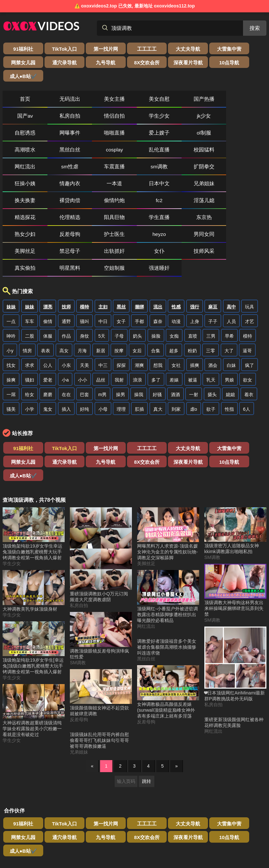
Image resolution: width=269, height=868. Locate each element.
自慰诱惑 (134, 102)
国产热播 (172, 85)
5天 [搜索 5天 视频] (102, 272)
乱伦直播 (172, 119)
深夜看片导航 (85, 63)
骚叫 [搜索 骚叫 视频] (84, 257)
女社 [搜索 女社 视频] (176, 301)
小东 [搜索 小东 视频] (66, 301)
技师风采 (21, 204)
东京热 (172, 170)
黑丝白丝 (97, 119)
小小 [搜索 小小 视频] (83, 316)
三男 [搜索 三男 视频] (211, 272)
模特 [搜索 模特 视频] (248, 272)
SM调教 (78, 585)
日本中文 (21, 153)
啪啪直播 (210, 102)
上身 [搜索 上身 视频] (195, 257)
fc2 (210, 153)
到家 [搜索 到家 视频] (176, 345)
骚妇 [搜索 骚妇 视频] (30, 316)
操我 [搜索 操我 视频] (139, 330)
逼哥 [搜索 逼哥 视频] (247, 286)
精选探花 (21, 170)
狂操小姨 (172, 136)
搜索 (255, 28)
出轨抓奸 (210, 187)
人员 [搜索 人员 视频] (231, 257)
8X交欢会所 (52, 63)
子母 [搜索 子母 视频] (119, 272)
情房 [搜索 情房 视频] (27, 286)
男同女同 (97, 187)
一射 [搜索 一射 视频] (194, 330)
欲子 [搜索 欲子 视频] (211, 345)
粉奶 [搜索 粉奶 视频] (192, 286)
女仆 (247, 187)
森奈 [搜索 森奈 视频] (158, 257)
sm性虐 (22, 136)
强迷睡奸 (172, 204)
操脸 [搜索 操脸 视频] (156, 272)
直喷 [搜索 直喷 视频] (193, 272)
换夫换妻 (97, 153)
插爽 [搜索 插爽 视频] (195, 301)
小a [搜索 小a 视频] (65, 316)
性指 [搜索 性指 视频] (229, 345)
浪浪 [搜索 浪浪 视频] (137, 316)
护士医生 (21, 187)
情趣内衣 (210, 136)
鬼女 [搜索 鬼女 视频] (48, 345)
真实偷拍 (59, 204)
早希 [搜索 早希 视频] (229, 272)
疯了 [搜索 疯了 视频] (250, 301)
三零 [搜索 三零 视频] (211, 286)
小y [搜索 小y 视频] (10, 286)
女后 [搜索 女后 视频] (137, 286)
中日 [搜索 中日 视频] (103, 257)
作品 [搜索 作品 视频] (66, 272)
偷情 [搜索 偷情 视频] (48, 257)
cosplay (134, 119)
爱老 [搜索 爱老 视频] (48, 316)
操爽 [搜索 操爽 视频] (11, 316)
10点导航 (118, 63)
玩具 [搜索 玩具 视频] (250, 242)
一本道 (247, 136)
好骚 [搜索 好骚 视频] (157, 330)
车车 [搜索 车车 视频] (30, 257)
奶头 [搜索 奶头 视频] (137, 272)
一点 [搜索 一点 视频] (11, 257)
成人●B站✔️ (151, 63)
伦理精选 (59, 170)
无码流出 (59, 85)
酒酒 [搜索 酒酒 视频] (175, 330)
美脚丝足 (134, 187)
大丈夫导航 (151, 49)
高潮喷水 (59, 119)
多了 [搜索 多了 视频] (156, 316)
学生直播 (134, 170)
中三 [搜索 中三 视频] (103, 301)
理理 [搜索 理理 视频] (121, 345)
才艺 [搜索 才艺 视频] (250, 257)
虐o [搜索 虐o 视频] (194, 345)
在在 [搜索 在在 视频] (66, 330)
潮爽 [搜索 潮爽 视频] (139, 301)
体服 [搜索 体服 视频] (48, 272)
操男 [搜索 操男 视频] (121, 330)
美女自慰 (134, 85)
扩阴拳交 (134, 136)
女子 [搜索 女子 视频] (121, 257)
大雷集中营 (184, 49)
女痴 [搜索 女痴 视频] (174, 272)
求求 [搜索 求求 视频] (30, 301)
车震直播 (59, 136)
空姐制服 (134, 204)
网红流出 (247, 119)
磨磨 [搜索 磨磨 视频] (48, 330)
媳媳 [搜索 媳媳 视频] (230, 330)
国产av (210, 85)
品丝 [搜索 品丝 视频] (101, 316)
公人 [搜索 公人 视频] (48, 301)
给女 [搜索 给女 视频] (30, 330)
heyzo (59, 187)
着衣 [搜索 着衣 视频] (249, 330)
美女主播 (97, 85)
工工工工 (118, 49)
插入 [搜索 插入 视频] (66, 345)
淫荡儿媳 (247, 153)
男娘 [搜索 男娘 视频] (229, 316)
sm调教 (97, 136)
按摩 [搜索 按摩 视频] (119, 286)
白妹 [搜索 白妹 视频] (231, 301)
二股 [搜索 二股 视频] (30, 272)
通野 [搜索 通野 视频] (66, 257)
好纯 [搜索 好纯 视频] (84, 345)
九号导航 (19, 63)
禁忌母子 (172, 187)
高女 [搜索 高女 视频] (64, 286)
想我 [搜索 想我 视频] (158, 301)
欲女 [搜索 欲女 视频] (248, 316)
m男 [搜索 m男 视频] (103, 330)
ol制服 (21, 119)
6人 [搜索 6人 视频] (247, 345)
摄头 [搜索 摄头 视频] (212, 330)
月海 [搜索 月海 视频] (82, 286)
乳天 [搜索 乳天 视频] (211, 316)
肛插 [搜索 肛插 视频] (139, 345)
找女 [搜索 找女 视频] (11, 301)
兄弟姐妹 (59, 153)
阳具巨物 (97, 170)
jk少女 (97, 102)
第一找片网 (85, 49)
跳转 (147, 703)
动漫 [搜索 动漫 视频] (176, 257)
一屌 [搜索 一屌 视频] (11, 330)
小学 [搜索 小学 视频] (30, 345)
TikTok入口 (52, 49)
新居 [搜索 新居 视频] (101, 286)
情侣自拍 (21, 102)
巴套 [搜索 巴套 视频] (84, 330)
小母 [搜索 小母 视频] (103, 345)
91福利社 (19, 49)
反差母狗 (247, 170)
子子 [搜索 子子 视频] (213, 257)
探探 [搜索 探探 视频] (121, 301)
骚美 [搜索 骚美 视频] (11, 345)
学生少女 (59, 102)
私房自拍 (247, 85)
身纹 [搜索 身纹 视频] (84, 272)
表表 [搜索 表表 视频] (45, 286)
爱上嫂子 (247, 102)
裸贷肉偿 (134, 153)
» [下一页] (176, 688)
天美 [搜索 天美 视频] (84, 301)
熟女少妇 (210, 170)
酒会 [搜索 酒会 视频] (213, 301)
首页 (21, 85)
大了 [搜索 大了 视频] (229, 286)
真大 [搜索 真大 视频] (158, 345)
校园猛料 (210, 119)
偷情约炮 (172, 153)
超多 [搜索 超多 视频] (174, 286)
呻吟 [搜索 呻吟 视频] (11, 272)
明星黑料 (97, 204)
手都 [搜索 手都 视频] (139, 257)
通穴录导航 (250, 49)
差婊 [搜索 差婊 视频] (174, 316)
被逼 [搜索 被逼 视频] (193, 316)
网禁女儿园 (217, 49)
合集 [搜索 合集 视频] (156, 286)
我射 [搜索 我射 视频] (119, 316)
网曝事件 (172, 102)
